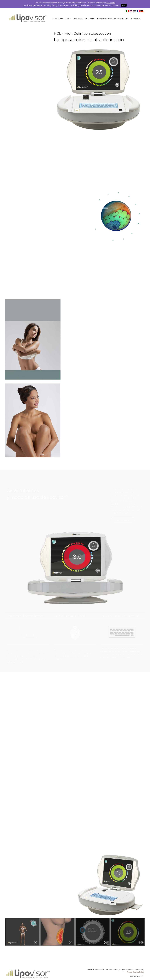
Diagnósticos (101, 18)
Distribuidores (89, 18)
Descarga (128, 18)
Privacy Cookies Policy (135, 972)
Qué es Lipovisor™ (65, 18)
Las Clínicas (78, 18)
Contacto (137, 18)
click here (111, 3)
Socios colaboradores (115, 18)
